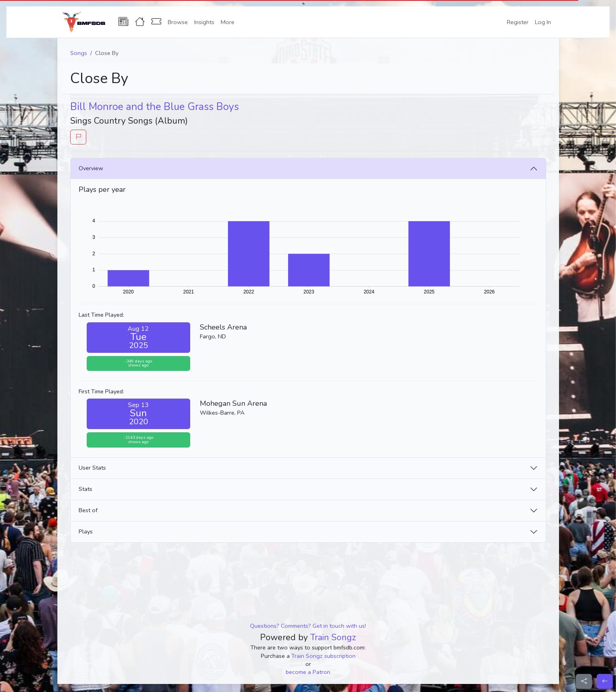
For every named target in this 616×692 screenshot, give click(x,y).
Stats (85, 489)
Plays (86, 531)
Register (518, 22)
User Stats (92, 468)
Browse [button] (178, 22)
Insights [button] (204, 22)
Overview (91, 168)
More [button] (228, 22)
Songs (79, 53)
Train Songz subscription (323, 656)
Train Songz (333, 637)
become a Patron (308, 672)
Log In (543, 22)
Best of (88, 510)
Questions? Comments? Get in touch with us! (308, 626)
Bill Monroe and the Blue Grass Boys (155, 107)
